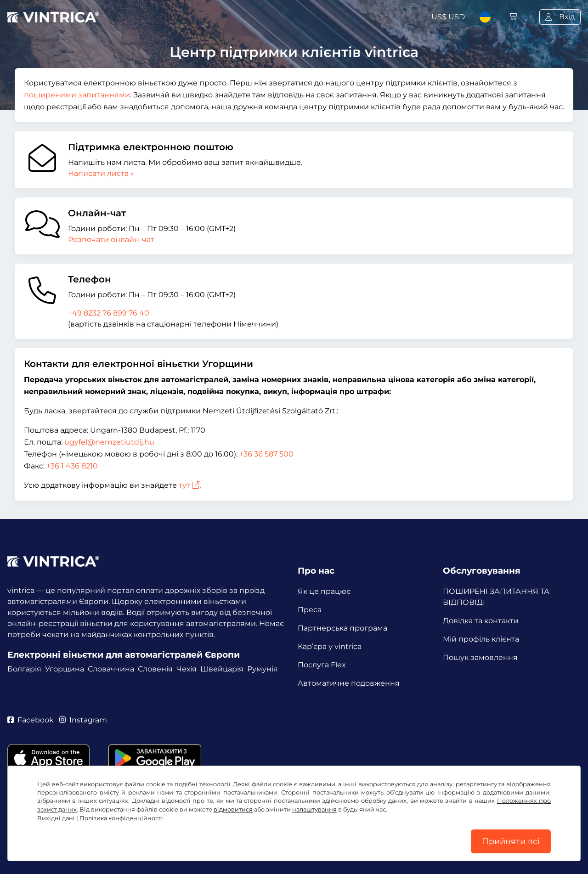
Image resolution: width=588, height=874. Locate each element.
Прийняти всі (511, 841)
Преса (310, 610)
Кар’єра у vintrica (330, 646)
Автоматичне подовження (349, 683)
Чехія (187, 669)
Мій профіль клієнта (481, 639)
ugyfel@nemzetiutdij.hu (109, 442)
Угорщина (65, 669)
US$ (448, 17)
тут (189, 485)
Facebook (31, 720)
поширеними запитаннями (77, 95)
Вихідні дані (56, 818)
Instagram (83, 720)
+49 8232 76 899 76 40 (109, 313)
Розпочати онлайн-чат (111, 240)
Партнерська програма (342, 628)
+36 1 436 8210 (72, 466)
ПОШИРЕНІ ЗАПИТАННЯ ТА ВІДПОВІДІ (496, 597)
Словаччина (111, 669)
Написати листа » (101, 173)
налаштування (314, 809)
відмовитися (233, 809)
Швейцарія (222, 669)
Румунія (263, 669)
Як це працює (324, 591)
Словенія (155, 669)
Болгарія (24, 669)
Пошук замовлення (480, 657)
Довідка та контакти (481, 621)
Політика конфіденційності (121, 818)
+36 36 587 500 (266, 454)
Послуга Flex (322, 665)
